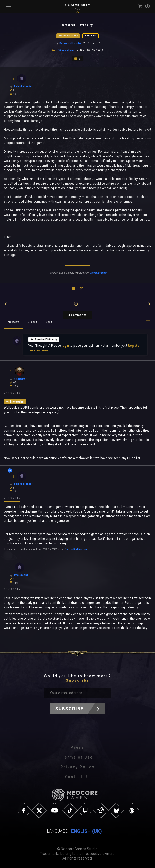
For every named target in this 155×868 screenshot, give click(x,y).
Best (49, 321)
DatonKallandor (71, 43)
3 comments (77, 314)
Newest (13, 321)
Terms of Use (77, 757)
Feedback (91, 36)
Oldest (32, 321)
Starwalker (66, 50)
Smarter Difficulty (44, 339)
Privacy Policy (77, 767)
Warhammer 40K (69, 36)
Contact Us (78, 777)
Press (77, 747)
